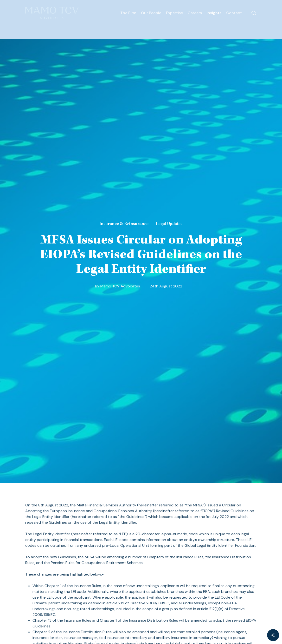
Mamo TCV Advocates (120, 286)
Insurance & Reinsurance (124, 224)
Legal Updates (169, 224)
